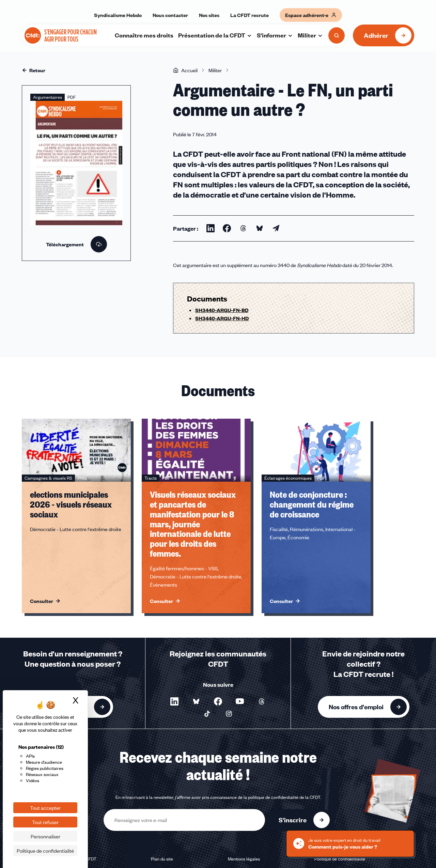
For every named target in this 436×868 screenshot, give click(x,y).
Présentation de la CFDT (215, 35)
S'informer (275, 35)
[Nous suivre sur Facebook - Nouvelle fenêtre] (218, 701)
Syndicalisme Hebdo (118, 15)
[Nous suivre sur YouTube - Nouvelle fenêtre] (240, 701)
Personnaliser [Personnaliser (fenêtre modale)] (45, 836)
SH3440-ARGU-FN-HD (222, 318)
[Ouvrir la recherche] (337, 35)
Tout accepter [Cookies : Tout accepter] (45, 808)
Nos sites (209, 15)
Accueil (185, 70)
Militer (310, 35)
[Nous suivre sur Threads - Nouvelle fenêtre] (262, 701)
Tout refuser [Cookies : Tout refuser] (45, 822)
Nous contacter (170, 15)
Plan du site (162, 859)
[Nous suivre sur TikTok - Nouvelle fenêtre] (207, 714)
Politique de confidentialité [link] (45, 851)
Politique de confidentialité (340, 859)
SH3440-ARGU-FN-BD (222, 310)
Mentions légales (244, 859)
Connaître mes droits (144, 35)
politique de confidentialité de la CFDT (284, 797)
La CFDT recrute (250, 15)
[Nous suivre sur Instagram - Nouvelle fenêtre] (229, 714)
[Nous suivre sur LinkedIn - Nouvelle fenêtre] (174, 701)
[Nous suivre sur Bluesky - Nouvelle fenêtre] (196, 701)
